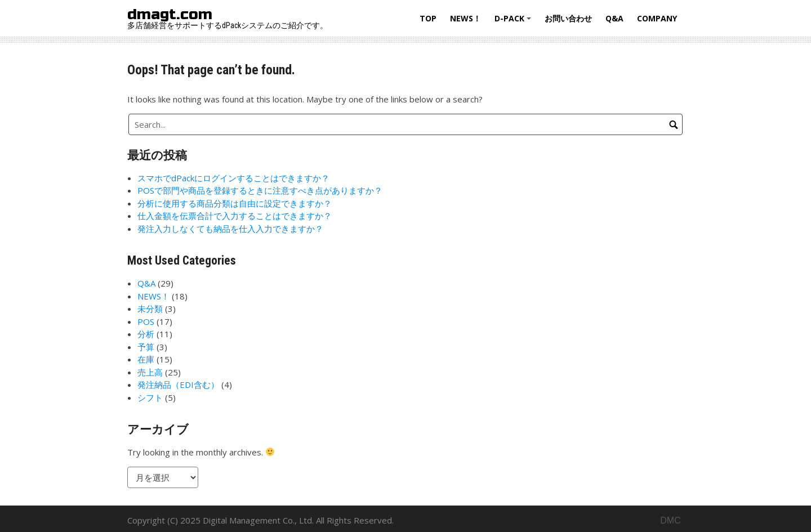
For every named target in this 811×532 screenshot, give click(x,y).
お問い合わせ (568, 18)
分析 (146, 334)
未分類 (150, 309)
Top (428, 18)
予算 (146, 347)
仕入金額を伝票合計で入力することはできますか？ (235, 216)
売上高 (150, 372)
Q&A (614, 18)
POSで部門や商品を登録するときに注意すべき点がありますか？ (260, 190)
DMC (670, 520)
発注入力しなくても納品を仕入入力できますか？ (230, 229)
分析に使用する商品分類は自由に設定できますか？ (235, 203)
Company (657, 18)
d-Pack (514, 22)
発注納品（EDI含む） (178, 385)
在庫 (146, 359)
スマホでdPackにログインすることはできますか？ (233, 178)
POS (146, 321)
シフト (150, 397)
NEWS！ (465, 18)
